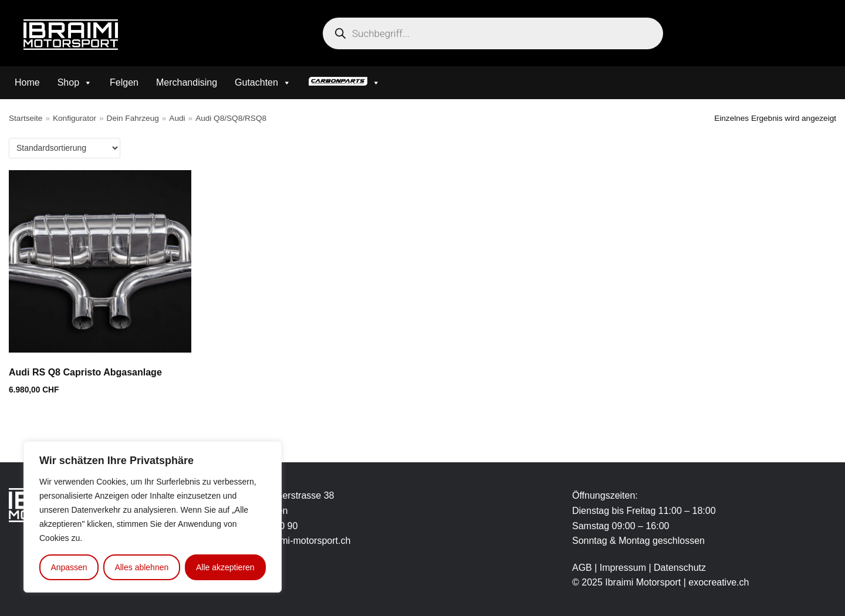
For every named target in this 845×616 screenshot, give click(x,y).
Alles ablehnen (141, 567)
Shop (75, 83)
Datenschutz (680, 568)
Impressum (624, 568)
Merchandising (187, 82)
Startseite (26, 118)
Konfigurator (75, 118)
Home (27, 82)
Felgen (124, 82)
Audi (177, 118)
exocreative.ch (719, 582)
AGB (582, 568)
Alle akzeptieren (225, 567)
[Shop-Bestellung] (65, 148)
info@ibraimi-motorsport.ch (294, 541)
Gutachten (263, 83)
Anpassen (69, 567)
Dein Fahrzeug (133, 118)
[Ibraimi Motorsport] (71, 35)
